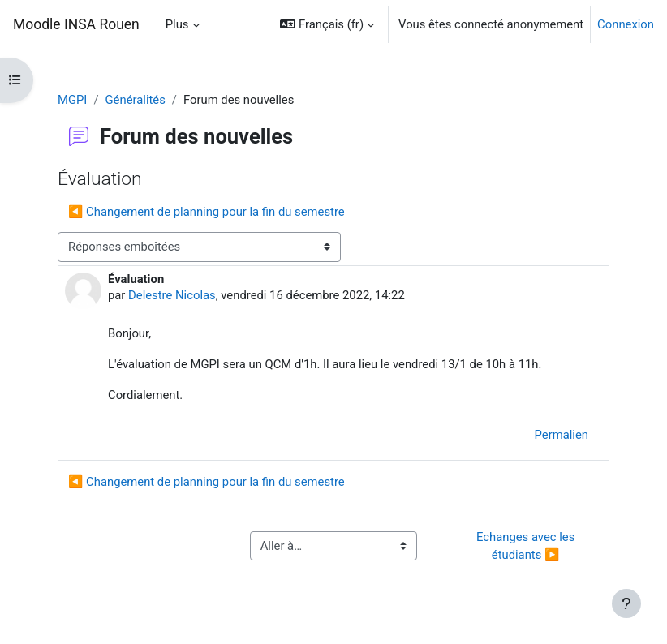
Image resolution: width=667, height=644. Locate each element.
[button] (327, 24)
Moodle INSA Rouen (76, 24)
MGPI (72, 100)
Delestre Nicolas (172, 295)
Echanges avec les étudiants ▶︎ (527, 546)
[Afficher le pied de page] (626, 603)
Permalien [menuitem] (562, 435)
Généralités (136, 100)
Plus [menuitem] (177, 24)
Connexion (626, 24)
